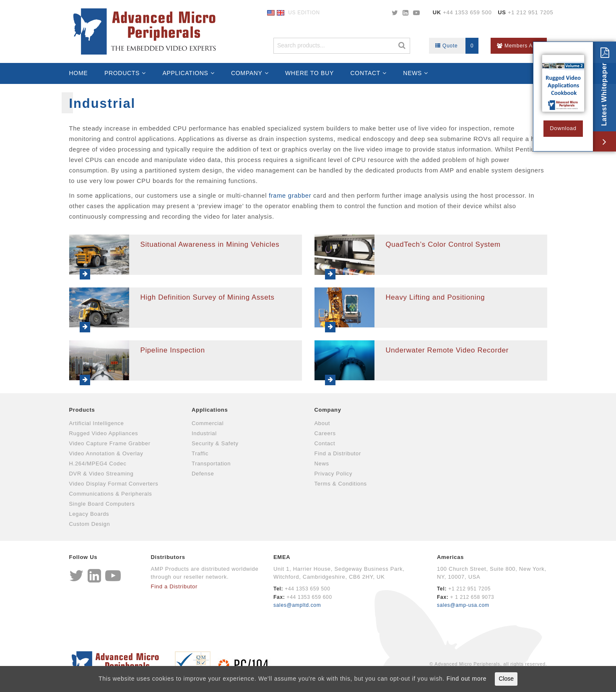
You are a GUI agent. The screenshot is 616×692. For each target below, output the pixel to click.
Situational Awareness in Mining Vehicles (210, 244)
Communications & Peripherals (111, 494)
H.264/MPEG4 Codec (98, 464)
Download (563, 128)
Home (79, 73)
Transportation (211, 464)
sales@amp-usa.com (463, 605)
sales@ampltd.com (297, 605)
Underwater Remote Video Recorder (447, 350)
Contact (366, 73)
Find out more (467, 679)
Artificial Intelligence (97, 423)
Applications (185, 73)
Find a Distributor (338, 453)
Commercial (208, 423)
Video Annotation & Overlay (106, 453)
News (412, 73)
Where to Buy (309, 73)
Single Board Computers (102, 504)
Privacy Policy (334, 474)
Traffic (200, 453)
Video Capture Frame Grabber (110, 443)
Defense (203, 474)
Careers (325, 433)
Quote (457, 46)
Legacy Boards (89, 514)
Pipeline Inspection (173, 350)
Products (122, 73)
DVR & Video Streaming (101, 474)
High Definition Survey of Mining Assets (208, 297)
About (322, 423)
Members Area (519, 46)
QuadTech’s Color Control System (443, 244)
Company (247, 73)
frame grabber (291, 196)
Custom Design (90, 524)
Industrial (204, 433)
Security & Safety (215, 443)
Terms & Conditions (341, 484)
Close (506, 679)
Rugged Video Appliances (104, 433)
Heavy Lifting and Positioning (435, 297)
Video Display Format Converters (114, 484)
